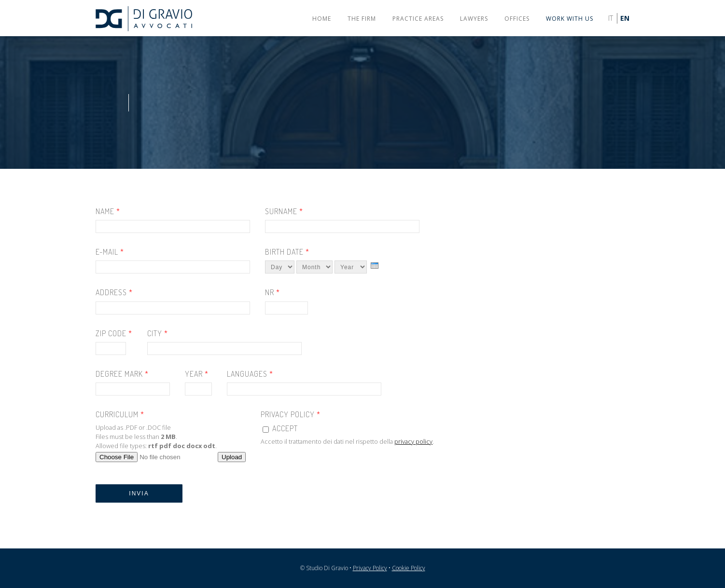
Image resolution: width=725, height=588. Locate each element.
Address (114, 293)
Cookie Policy (409, 568)
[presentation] (375, 266)
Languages (250, 374)
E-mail (110, 252)
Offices (517, 19)
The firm (362, 19)
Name (108, 212)
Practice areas (418, 19)
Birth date (287, 252)
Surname (284, 212)
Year (197, 374)
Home (322, 19)
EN (625, 18)
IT (611, 18)
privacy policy (413, 441)
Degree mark (122, 374)
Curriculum (120, 415)
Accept (285, 428)
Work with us (570, 19)
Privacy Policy (291, 415)
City (158, 334)
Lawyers (474, 19)
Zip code (114, 334)
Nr (272, 293)
